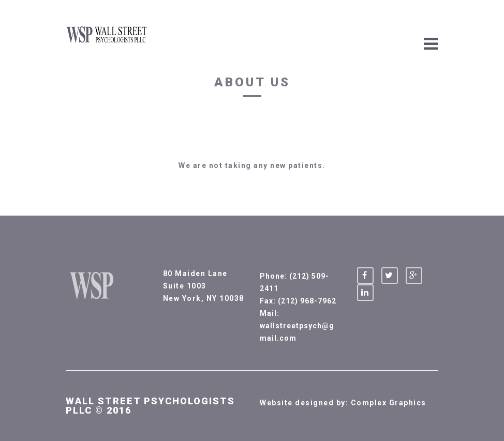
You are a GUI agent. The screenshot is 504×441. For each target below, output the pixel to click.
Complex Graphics (389, 403)
